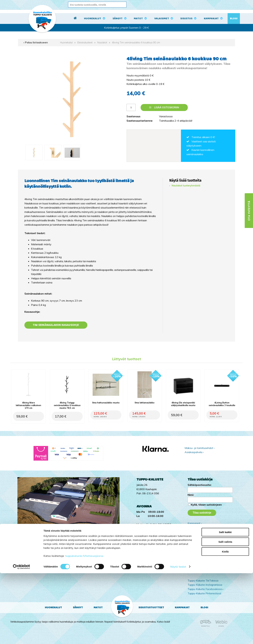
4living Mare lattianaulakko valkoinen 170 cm (28, 405)
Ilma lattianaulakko (145, 403)
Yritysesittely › (196, 527)
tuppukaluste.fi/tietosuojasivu (84, 627)
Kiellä (225, 622)
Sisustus (186, 19)
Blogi (234, 19)
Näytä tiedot (178, 637)
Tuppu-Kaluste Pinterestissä (204, 593)
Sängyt (118, 19)
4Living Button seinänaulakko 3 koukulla (222, 404)
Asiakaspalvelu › (194, 452)
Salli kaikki (225, 603)
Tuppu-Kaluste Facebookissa (205, 589)
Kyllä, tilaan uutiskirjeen (206, 505)
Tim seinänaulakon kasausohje (56, 325)
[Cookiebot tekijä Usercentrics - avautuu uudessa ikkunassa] (21, 638)
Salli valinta (225, 613)
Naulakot (102, 43)
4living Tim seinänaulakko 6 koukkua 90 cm (136, 43)
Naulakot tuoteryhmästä (186, 186)
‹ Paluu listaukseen (36, 42)
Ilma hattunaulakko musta (106, 403)
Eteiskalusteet (85, 43)
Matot (138, 19)
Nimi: (191, 495)
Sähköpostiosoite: (200, 485)
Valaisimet (162, 19)
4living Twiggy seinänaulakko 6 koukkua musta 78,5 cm (67, 405)
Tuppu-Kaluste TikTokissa (203, 581)
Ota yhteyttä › (207, 537)
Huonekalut (93, 19)
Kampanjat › (195, 523)
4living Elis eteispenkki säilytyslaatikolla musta (183, 404)
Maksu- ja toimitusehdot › (200, 448)
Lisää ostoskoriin (164, 107)
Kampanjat (211, 19)
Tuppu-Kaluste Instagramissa (205, 585)
